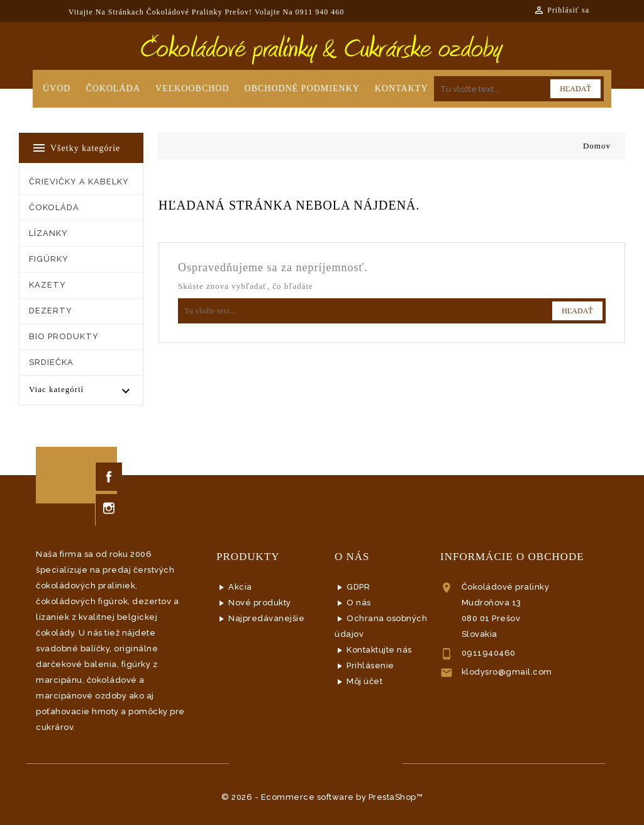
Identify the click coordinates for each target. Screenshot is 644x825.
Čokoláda (113, 88)
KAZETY (47, 285)
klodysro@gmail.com (507, 672)
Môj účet (364, 681)
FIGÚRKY (49, 259)
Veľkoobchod (192, 88)
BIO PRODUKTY (64, 336)
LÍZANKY (48, 233)
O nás (359, 603)
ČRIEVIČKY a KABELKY (79, 182)
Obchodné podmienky (302, 88)
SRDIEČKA (51, 362)
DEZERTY (51, 311)
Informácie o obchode (512, 557)
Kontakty (402, 88)
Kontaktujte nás (379, 650)
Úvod (57, 88)
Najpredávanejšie (266, 618)
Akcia (240, 587)
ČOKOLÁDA (54, 207)
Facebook (109, 477)
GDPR (358, 587)
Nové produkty (260, 603)
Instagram (109, 508)
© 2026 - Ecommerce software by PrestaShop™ (322, 797)
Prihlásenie (370, 665)
